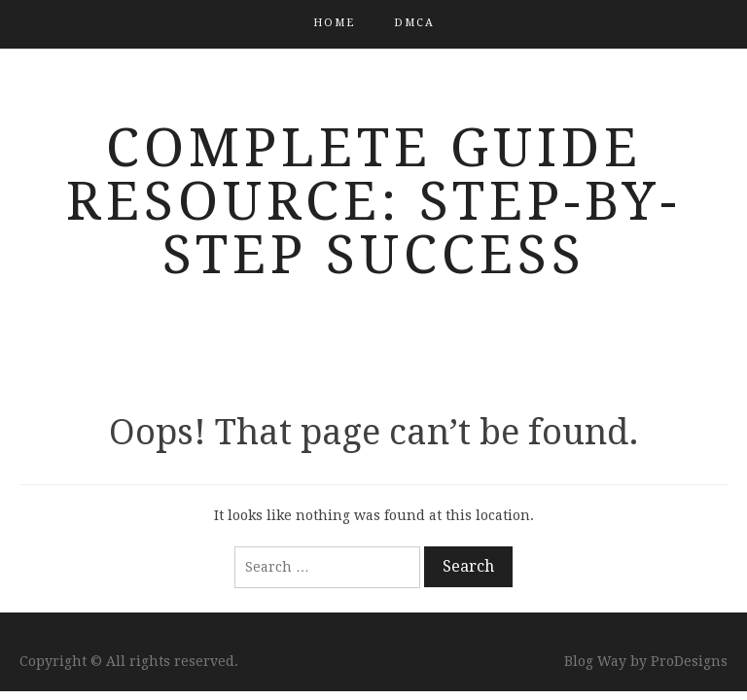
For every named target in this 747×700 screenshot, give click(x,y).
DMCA (414, 23)
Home (334, 23)
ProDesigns (689, 661)
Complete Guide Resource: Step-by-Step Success (373, 201)
